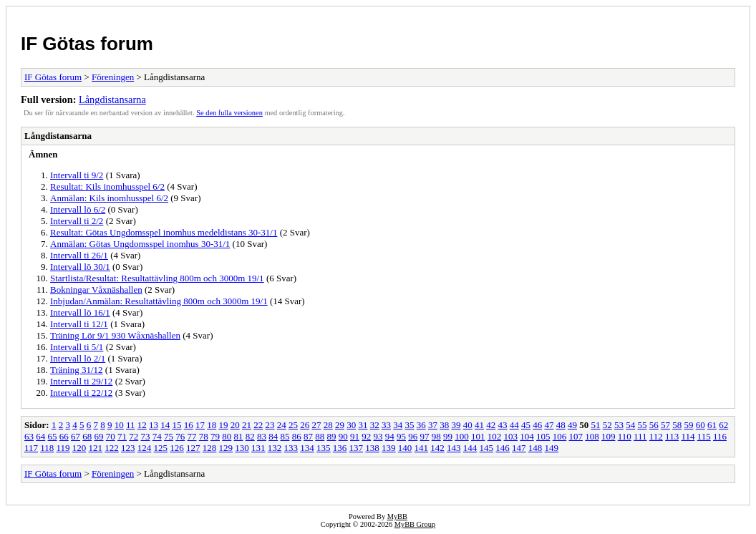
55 (642, 425)
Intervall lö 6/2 (78, 209)
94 (390, 436)
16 (189, 425)
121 (96, 448)
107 (576, 436)
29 (340, 425)
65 (53, 436)
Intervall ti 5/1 (77, 347)
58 (677, 425)
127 (193, 448)
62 (723, 425)
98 (436, 436)
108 (592, 436)
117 (31, 448)
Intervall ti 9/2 (77, 175)
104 (527, 436)
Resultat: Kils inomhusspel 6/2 (107, 186)
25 (293, 425)
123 (128, 448)
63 (29, 436)
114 (688, 436)
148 (535, 448)
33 (386, 425)
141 (422, 448)
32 (375, 425)
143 (454, 448)
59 (688, 425)
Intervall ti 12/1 (79, 324)
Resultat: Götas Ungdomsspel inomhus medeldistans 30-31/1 (164, 232)
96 (413, 436)
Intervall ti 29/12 (81, 381)
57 (665, 425)
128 (210, 448)
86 (297, 436)
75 (169, 436)
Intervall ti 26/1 (79, 255)
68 (87, 436)
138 (372, 448)
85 (285, 436)
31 (363, 425)
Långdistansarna (112, 99)
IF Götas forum (87, 44)
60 (701, 425)
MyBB (397, 516)
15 (176, 425)
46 (537, 425)
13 (154, 425)
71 (122, 436)
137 (357, 448)
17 (200, 425)
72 (134, 436)
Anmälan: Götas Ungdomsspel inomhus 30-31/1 (140, 244)
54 (630, 425)
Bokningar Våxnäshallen (96, 290)
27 (316, 425)
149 (552, 448)
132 (275, 448)
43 (502, 425)
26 (305, 425)
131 (258, 448)
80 (227, 436)
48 (561, 425)
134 (307, 448)
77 (192, 436)
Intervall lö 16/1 (80, 312)
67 (76, 436)
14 (165, 425)
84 (273, 436)
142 (437, 448)
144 (470, 448)
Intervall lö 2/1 (78, 358)
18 (212, 425)
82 (250, 436)
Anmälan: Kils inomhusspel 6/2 (109, 198)
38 (444, 425)
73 (146, 436)
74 (157, 436)
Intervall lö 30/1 (80, 267)
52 (607, 425)
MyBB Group (415, 524)
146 (503, 448)
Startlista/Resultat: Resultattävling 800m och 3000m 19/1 (157, 278)
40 (468, 425)
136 (340, 448)
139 (389, 448)
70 (111, 436)
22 (258, 425)
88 (320, 436)
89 (332, 436)
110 (625, 436)
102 (495, 436)
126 (177, 448)
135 (324, 448)
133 (291, 448)
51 (595, 425)
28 (328, 425)
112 (656, 436)
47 (549, 425)
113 (672, 436)
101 (478, 436)
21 (247, 425)
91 (355, 436)
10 (119, 425)
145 (487, 448)
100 (462, 436)
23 (270, 425)
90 (343, 436)
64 (40, 436)
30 (351, 425)
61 (712, 425)
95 (401, 436)
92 (366, 436)
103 (511, 436)
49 (572, 425)
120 (79, 448)
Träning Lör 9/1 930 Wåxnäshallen (115, 335)
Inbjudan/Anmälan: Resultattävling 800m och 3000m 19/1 (159, 301)
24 (282, 425)
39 (456, 425)
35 (409, 425)
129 (226, 448)
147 (519, 448)
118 (47, 448)
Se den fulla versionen (229, 113)
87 (308, 436)
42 (491, 425)
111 (640, 436)
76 (180, 436)
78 (204, 436)
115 (704, 436)
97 (425, 436)
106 (560, 436)
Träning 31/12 (77, 370)
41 (479, 425)
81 (239, 436)
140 (405, 448)
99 (448, 436)
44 (514, 425)
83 (262, 436)
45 (526, 425)
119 (63, 448)
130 (242, 448)
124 (145, 448)
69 (99, 436)
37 (433, 425)
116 (720, 436)
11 (131, 425)
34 (398, 425)
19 (223, 425)
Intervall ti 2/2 (77, 221)
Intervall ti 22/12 (81, 393)
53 (619, 425)
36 (421, 425)
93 (378, 436)
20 (235, 425)
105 (543, 436)
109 (609, 436)
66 (64, 436)
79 (215, 436)
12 (142, 425)
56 (654, 425)
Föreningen (113, 77)
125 (161, 448)
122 (112, 448)
